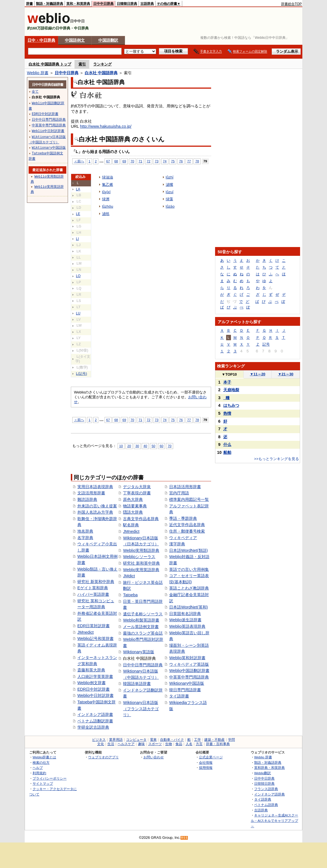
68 (116, 161)
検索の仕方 (41, 762)
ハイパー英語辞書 (93, 594)
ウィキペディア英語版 (189, 664)
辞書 (29, 4)
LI (77, 239)
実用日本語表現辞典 (95, 487)
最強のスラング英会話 (143, 633)
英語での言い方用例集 (189, 569)
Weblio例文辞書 (92, 683)
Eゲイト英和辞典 (93, 588)
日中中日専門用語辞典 (143, 665)
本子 (227, 382)
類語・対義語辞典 (50, 4)
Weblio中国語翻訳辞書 (189, 671)
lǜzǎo (170, 206)
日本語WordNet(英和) (188, 607)
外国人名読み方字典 (95, 512)
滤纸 (106, 214)
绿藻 (169, 199)
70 (132, 161)
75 (173, 161)
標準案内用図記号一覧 (189, 499)
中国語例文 (75, 40)
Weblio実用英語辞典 (141, 570)
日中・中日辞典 (41, 40)
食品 (179, 744)
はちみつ (231, 405)
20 (129, 446)
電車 (153, 740)
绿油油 (108, 177)
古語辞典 (147, 4)
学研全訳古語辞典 (93, 727)
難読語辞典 (87, 499)
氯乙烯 (108, 185)
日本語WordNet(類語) (188, 550)
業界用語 (116, 740)
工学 (198, 740)
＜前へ (79, 161)
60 (162, 446)
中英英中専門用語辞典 (189, 677)
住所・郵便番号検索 (187, 531)
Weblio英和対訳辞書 (187, 658)
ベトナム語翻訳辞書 (95, 721)
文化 (101, 744)
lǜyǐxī (106, 192)
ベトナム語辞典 (266, 805)
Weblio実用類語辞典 (141, 550)
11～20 (258, 374)
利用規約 (39, 773)
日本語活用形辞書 (185, 487)
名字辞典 (85, 538)
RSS (184, 838)
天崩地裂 (231, 390)
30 (137, 446)
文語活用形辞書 (91, 493)
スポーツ (155, 744)
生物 (169, 744)
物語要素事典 (135, 506)
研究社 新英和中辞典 (96, 582)
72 (149, 161)
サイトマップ (43, 783)
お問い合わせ (154, 757)
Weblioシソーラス (139, 557)
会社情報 (206, 762)
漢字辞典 (177, 544)
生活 (111, 744)
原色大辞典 (133, 499)
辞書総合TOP (291, 4)
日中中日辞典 (103, 4)
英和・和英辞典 (78, 4)
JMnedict (86, 632)
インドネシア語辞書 (95, 714)
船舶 (227, 452)
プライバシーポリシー (50, 778)
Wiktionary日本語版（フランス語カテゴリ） (141, 709)
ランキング (102, 64)
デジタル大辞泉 (137, 487)
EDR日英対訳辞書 (94, 626)
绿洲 (106, 199)
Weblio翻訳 (263, 773)
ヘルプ (38, 768)
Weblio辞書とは (44, 757)
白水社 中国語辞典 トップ (50, 64)
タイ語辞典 (263, 799)
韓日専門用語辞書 (185, 690)
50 (153, 446)
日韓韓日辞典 (127, 4)
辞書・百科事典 (218, 744)
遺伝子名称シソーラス (143, 614)
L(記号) (81, 374)
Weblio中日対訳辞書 (95, 695)
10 (121, 446)
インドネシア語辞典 (269, 794)
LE (78, 214)
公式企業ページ (211, 757)
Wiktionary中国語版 (187, 683)
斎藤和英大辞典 (91, 670)
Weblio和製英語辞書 (141, 620)
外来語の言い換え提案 (97, 506)
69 (124, 161)
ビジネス (99, 740)
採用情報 (206, 768)
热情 (227, 413)
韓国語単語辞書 (137, 684)
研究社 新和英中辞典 (141, 563)
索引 (82, 64)
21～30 (286, 374)
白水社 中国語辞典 (101, 73)
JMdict (129, 576)
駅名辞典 (131, 525)
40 (145, 446)
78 (197, 161)
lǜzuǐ (170, 192)
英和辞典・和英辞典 (269, 768)
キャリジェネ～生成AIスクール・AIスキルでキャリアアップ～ (274, 820)
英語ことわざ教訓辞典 (189, 588)
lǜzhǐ (170, 177)
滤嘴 (169, 185)
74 (165, 161)
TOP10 (229, 374)
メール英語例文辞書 (141, 627)
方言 (199, 744)
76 (181, 161)
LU (78, 313)
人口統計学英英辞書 (95, 676)
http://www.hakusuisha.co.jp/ (106, 126)
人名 (189, 744)
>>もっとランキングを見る (277, 459)
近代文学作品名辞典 (187, 525)
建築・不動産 (215, 740)
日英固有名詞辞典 (185, 614)
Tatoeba (130, 595)
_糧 (226, 398)
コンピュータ (136, 740)
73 (157, 161)
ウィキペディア (183, 538)
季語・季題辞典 (183, 518)
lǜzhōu (108, 206)
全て (35, 91)
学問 (232, 740)
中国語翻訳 (108, 40)
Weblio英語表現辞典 (187, 626)
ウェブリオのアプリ (103, 757)
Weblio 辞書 (38, 73)
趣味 (141, 744)
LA (78, 189)
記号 (266, 344)
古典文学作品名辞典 (141, 519)
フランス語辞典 (266, 789)
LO (78, 276)
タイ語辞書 (179, 696)
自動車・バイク (172, 740)
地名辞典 (85, 531)
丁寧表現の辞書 (137, 493)
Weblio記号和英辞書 (95, 639)
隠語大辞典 (133, 512)
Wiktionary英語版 (138, 652)
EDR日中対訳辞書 (94, 689)
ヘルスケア (126, 744)
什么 (227, 444)
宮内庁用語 (179, 493)
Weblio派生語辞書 (185, 620)
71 (140, 161)
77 (189, 161)
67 (108, 161)
